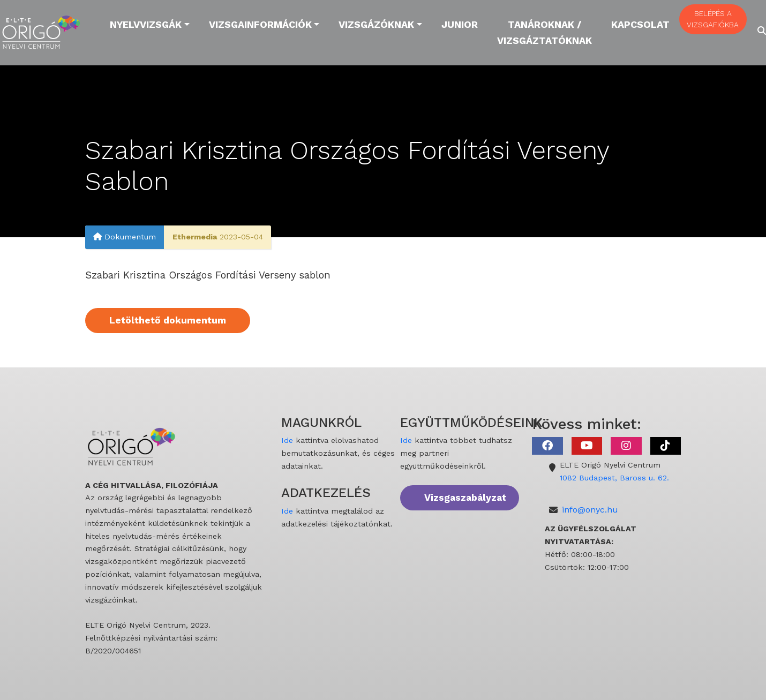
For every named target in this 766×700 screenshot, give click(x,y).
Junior (460, 24)
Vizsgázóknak (376, 24)
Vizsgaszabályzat (465, 498)
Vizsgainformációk (260, 24)
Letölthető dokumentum (168, 320)
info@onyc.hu (590, 510)
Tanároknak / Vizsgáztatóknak (545, 32)
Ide (287, 440)
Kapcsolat (640, 24)
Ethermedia (195, 237)
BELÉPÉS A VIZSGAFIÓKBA (713, 19)
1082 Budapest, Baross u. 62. (614, 478)
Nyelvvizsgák (146, 24)
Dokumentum (125, 237)
